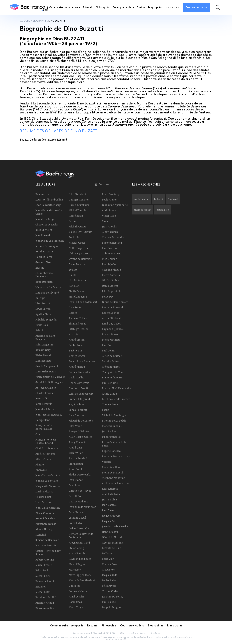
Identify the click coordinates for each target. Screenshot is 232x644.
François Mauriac (79, 591)
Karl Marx (74, 286)
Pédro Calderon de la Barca (114, 444)
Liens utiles (172, 7)
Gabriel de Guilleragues (49, 382)
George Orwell (77, 356)
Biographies (155, 7)
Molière (106, 221)
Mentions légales (138, 633)
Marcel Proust (43, 565)
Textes (141, 7)
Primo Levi (42, 570)
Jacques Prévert (111, 516)
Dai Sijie (40, 298)
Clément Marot (111, 367)
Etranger (41, 586)
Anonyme (41, 470)
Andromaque (142, 199)
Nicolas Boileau (111, 280)
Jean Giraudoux (78, 415)
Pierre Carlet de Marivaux (50, 377)
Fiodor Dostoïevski (80, 474)
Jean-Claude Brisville (48, 508)
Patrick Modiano (78, 501)
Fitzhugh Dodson (79, 329)
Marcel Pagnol (77, 564)
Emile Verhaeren (112, 377)
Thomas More (110, 404)
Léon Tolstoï (43, 303)
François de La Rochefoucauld (44, 427)
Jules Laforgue (110, 489)
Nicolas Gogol (77, 243)
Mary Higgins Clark (80, 575)
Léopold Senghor (112, 607)
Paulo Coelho (76, 377)
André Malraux (77, 367)
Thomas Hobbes (78, 318)
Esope (105, 410)
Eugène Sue (76, 350)
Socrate (73, 270)
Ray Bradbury (77, 404)
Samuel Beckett (78, 410)
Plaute (73, 275)
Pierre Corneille (111, 275)
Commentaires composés (64, 7)
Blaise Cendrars (45, 513)
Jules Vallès (42, 398)
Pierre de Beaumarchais (116, 456)
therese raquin (143, 210)
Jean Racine (109, 431)
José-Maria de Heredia (115, 526)
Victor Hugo (109, 216)
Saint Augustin (44, 344)
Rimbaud (173, 199)
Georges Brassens (112, 543)
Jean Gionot (76, 480)
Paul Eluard (109, 510)
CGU (122, 633)
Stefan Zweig (76, 548)
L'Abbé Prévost (77, 345)
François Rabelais (112, 426)
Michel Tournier (78, 210)
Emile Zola (42, 325)
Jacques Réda (110, 575)
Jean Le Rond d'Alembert (83, 302)
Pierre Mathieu (111, 340)
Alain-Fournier (78, 553)
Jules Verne (75, 426)
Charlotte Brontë (79, 388)
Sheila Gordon (77, 291)
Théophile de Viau (113, 372)
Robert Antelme (45, 560)
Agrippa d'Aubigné (46, 388)
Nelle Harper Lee (79, 248)
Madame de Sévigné (47, 293)
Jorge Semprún (44, 404)
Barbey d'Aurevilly (79, 372)
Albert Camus (110, 232)
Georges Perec (44, 257)
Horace (73, 313)
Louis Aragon (110, 199)
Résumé (88, 7)
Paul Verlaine (110, 383)
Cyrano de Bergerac (80, 259)
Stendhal (41, 535)
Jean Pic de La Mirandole (50, 241)
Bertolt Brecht (77, 496)
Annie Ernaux (110, 394)
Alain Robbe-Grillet (80, 437)
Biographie (40, 21)
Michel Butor (43, 592)
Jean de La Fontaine (47, 481)
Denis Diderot (110, 286)
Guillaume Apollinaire (115, 205)
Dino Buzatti (76, 485)
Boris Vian (108, 559)
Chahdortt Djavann (47, 448)
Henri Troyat (76, 607)
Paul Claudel (109, 602)
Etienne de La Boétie (114, 421)
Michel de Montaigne (114, 415)
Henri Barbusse (44, 251)
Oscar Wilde (76, 453)
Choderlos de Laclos (47, 224)
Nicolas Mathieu (78, 280)
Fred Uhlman (110, 259)
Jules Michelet (44, 230)
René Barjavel (77, 512)
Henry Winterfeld (79, 383)
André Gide (75, 448)
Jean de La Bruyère (46, 219)
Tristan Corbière (112, 591)
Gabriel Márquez (112, 253)
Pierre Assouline (45, 608)
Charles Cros (109, 564)
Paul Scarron (109, 248)
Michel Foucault (78, 226)
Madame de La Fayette (49, 287)
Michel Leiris (43, 576)
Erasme (40, 268)
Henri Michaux (111, 532)
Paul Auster (42, 194)
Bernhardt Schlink (46, 597)
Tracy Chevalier (78, 442)
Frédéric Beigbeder (46, 320)
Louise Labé (109, 580)
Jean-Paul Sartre (45, 409)
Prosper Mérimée (79, 431)
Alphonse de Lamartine (116, 483)
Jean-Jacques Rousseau (49, 415)
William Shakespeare (81, 394)
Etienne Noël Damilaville (117, 388)
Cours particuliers (123, 7)
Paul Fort (107, 345)
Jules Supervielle (112, 291)
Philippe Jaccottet (79, 253)
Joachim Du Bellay (113, 596)
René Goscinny (111, 194)
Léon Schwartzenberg (48, 205)
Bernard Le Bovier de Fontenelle (81, 535)
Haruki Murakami (79, 205)
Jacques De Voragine (47, 246)
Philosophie (102, 7)
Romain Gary (43, 350)
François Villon (111, 467)
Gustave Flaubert (45, 262)
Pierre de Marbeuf (112, 472)
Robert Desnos (110, 313)
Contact (155, 633)
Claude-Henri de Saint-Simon (49, 552)
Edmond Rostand (112, 243)
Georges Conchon (79, 199)
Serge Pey (108, 297)
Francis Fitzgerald (79, 399)
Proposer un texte (196, 7)
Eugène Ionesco (111, 451)
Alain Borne (109, 210)
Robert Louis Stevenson (83, 361)
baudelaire (163, 210)
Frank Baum (76, 464)
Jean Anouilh (110, 226)
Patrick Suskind (78, 458)
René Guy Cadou (111, 323)
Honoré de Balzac (45, 518)
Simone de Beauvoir (47, 540)
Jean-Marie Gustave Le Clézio (49, 212)
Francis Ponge (110, 334)
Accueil (25, 21)
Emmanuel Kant (45, 581)
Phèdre (40, 464)
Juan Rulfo (75, 307)
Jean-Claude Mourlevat (82, 507)
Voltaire (107, 462)
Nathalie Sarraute (46, 545)
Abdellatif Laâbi (111, 494)
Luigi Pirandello (111, 437)
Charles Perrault (45, 393)
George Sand (43, 420)
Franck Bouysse (78, 297)
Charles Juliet (43, 497)
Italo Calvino (43, 502)
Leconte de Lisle (111, 548)
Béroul (73, 221)
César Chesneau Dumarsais (45, 275)
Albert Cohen (43, 459)
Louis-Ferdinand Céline (49, 199)
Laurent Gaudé (77, 518)
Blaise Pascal (43, 355)
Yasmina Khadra (111, 270)
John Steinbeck (78, 194)
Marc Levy (75, 570)
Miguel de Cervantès (81, 421)
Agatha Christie (45, 314)
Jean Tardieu (109, 499)
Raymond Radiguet (80, 559)
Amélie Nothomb (45, 454)
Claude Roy (108, 570)
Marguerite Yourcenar (48, 486)
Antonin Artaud (45, 603)
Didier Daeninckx (79, 528)
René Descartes (44, 282)
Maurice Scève (110, 361)
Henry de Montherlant (82, 580)
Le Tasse (107, 553)
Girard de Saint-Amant (115, 302)
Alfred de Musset (112, 356)
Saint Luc (41, 330)
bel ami (158, 199)
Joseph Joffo (109, 264)
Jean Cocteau (110, 505)
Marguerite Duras (46, 371)
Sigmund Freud (77, 323)
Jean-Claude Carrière (48, 475)
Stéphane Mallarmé (113, 478)
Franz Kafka (76, 523)
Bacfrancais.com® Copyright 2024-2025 (94, 633)
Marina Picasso (44, 491)
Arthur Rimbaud (111, 318)
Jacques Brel (109, 521)
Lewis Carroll (43, 309)
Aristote (74, 334)
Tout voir (102, 185)
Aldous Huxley (44, 529)
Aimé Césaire (77, 596)
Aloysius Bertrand (79, 543)
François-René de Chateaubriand (46, 441)
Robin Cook (75, 602)
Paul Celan (108, 350)
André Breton (77, 340)
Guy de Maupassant (47, 366)
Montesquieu (43, 361)
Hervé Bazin (76, 216)
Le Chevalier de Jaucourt (116, 399)
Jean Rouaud (43, 235)
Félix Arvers (109, 586)
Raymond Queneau (113, 329)
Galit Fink (75, 586)
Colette (40, 434)
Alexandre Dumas (46, 524)
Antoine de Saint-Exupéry (46, 337)
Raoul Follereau (78, 264)
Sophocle (74, 237)
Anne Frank (76, 469)
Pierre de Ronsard (112, 307)
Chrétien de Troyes (80, 491)
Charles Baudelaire (113, 237)
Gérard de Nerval (112, 537)
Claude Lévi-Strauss (80, 232)
